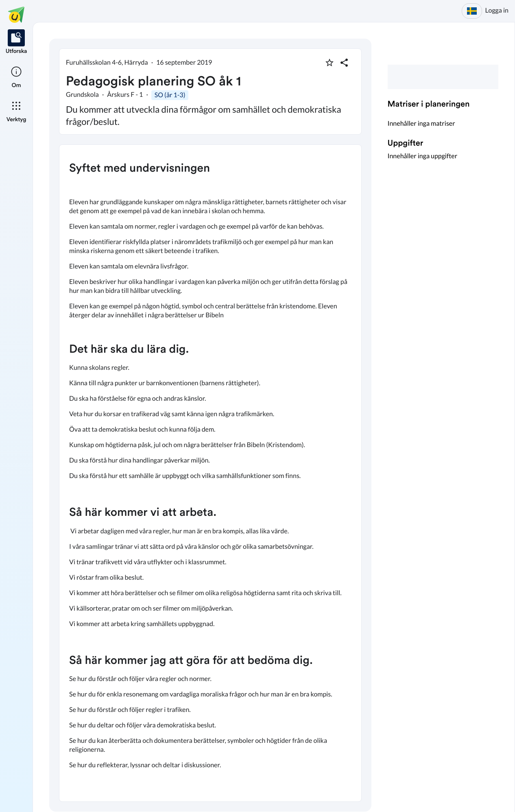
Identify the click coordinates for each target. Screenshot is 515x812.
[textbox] (210, 473)
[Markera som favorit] (330, 63)
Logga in (497, 10)
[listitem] (16, 42)
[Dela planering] (344, 63)
